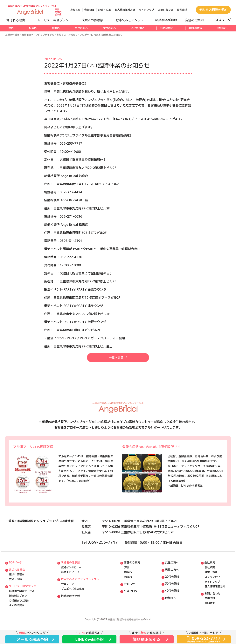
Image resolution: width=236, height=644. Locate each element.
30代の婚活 (166, 28)
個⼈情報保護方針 (215, 601)
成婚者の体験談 (71, 573)
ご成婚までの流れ (19, 617)
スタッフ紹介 (212, 590)
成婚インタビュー (72, 579)
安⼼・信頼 (15, 593)
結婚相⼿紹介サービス (22, 606)
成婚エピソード (70, 584)
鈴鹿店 (56, 28)
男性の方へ (81, 28)
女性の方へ (109, 28)
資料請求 (182, 10)
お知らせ (75, 10)
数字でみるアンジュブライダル (81, 592)
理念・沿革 (104, 10)
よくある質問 (17, 623)
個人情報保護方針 (125, 10)
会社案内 (210, 573)
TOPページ (16, 573)
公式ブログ (132, 606)
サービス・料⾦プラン (23, 600)
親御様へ (222, 28)
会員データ (68, 598)
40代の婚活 (195, 28)
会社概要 (89, 10)
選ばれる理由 (17, 581)
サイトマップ (147, 10)
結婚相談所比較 (71, 611)
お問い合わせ (166, 10)
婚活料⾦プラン (18, 612)
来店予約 (210, 615)
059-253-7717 (110, 551)
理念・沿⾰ (211, 584)
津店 (11, 28)
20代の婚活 (138, 28)
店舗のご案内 (134, 573)
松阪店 (33, 28)
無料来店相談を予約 (213, 10)
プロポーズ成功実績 (73, 604)
